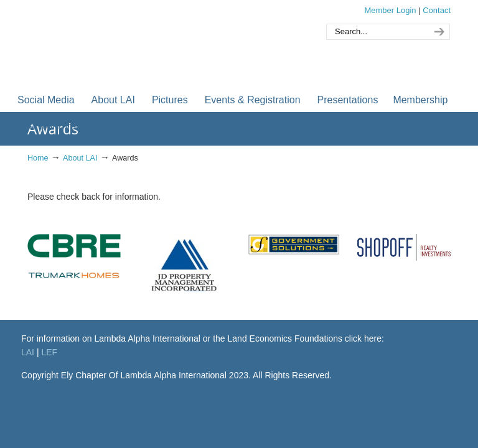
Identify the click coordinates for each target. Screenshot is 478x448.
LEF (49, 352)
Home (38, 158)
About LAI (80, 158)
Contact (437, 10)
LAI (28, 352)
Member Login (390, 10)
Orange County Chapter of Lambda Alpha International (152, 43)
